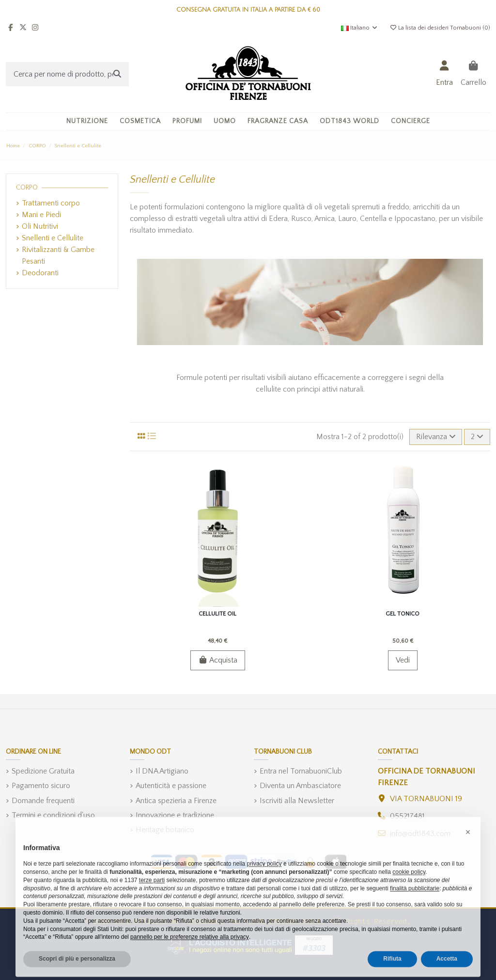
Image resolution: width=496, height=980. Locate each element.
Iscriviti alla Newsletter (297, 801)
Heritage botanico (165, 830)
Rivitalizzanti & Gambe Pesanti (58, 255)
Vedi (403, 660)
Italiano (360, 28)
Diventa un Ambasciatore (300, 786)
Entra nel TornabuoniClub (301, 771)
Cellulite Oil (217, 614)
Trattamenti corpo (51, 203)
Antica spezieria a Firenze (176, 801)
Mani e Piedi (41, 215)
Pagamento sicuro (41, 786)
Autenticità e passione (171, 786)
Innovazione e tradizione (175, 815)
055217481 (407, 816)
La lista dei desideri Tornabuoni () (440, 28)
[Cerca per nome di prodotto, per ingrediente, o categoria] (117, 74)
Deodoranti (40, 273)
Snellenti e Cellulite (53, 238)
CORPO (27, 188)
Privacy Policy (248, 880)
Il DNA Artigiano (162, 771)
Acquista (218, 660)
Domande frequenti (43, 801)
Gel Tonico (403, 614)
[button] (140, 121)
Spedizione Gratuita (43, 771)
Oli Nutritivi (40, 226)
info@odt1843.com (420, 834)
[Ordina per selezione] (436, 437)
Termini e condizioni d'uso (53, 815)
